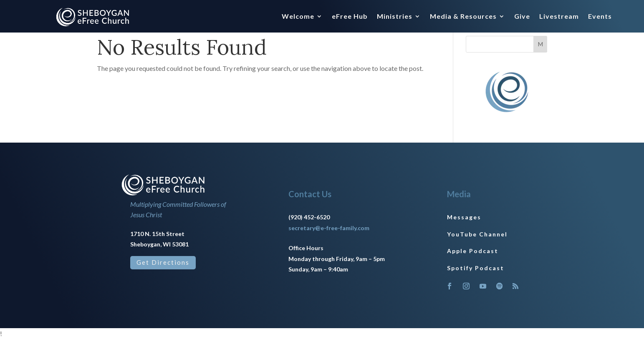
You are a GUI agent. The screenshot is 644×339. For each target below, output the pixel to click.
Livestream (559, 17)
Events (600, 17)
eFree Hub (350, 17)
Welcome (298, 17)
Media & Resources (463, 17)
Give (522, 17)
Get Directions (163, 262)
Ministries (395, 17)
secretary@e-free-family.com (329, 228)
